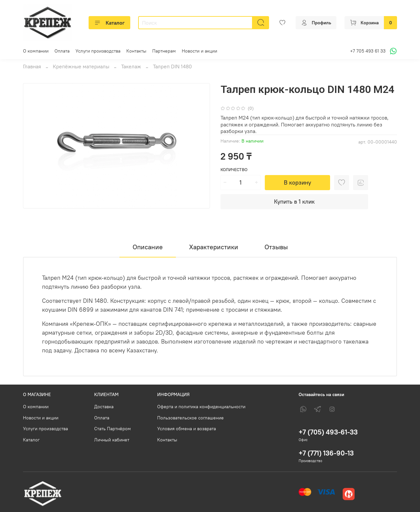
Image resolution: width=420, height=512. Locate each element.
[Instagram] (332, 409)
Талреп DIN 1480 (172, 66)
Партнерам (164, 51)
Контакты (136, 51)
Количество (234, 170)
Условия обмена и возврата (187, 429)
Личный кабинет (112, 440)
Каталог (109, 23)
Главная (32, 66)
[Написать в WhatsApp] (392, 51)
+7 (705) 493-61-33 (328, 432)
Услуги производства (98, 51)
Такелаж (131, 66)
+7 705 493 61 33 (368, 51)
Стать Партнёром (113, 429)
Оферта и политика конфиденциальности (201, 407)
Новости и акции (199, 51)
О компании (36, 51)
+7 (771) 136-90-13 (326, 453)
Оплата (62, 51)
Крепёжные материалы (81, 66)
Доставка (104, 407)
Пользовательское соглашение (190, 418)
